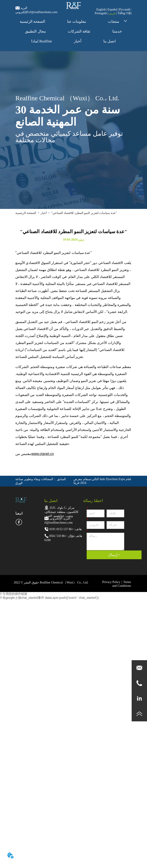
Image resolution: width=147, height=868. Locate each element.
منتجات (118, 22)
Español (112, 10)
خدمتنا (117, 31)
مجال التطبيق (35, 31)
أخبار (78, 41)
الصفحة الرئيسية (32, 22)
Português (101, 13)
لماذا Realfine (42, 41)
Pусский (125, 10)
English (101, 10)
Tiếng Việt (125, 13)
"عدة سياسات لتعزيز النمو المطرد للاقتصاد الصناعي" (84, 213)
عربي (112, 13)
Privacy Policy (111, 582)
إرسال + (114, 555)
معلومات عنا (77, 22)
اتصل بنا (110, 41)
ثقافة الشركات (79, 31)
